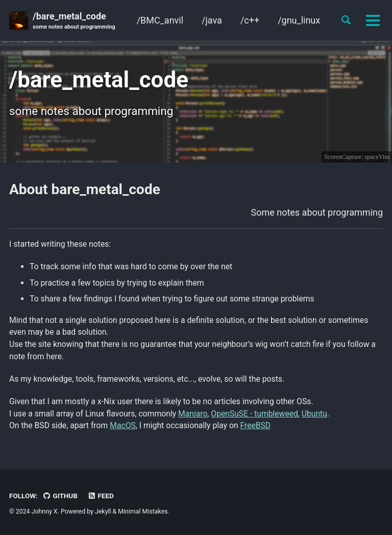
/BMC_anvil (160, 20)
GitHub (60, 496)
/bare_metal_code (74, 21)
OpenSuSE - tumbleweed (255, 414)
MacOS (123, 425)
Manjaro (193, 414)
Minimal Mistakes (143, 511)
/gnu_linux (299, 20)
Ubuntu (315, 414)
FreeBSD (256, 425)
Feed (101, 496)
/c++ (250, 20)
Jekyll (103, 511)
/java (212, 20)
